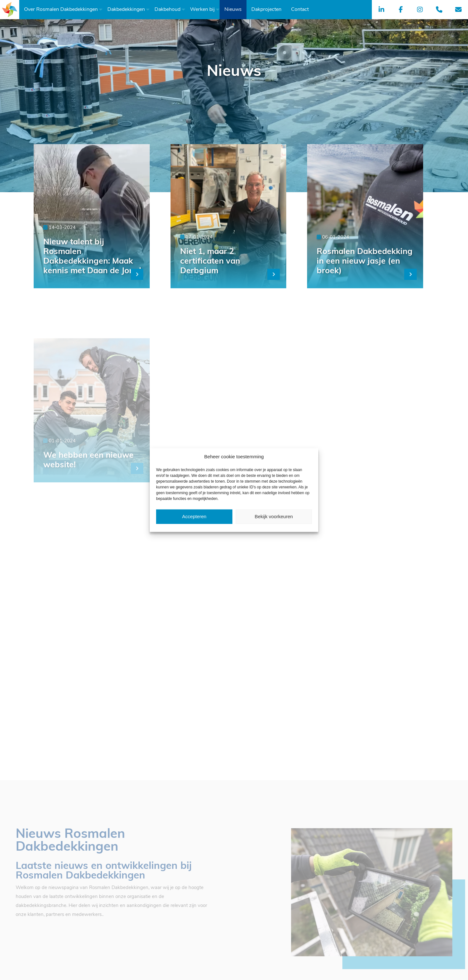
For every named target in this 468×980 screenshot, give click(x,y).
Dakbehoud (167, 10)
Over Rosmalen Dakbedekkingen (61, 10)
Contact (300, 10)
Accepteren (194, 516)
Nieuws (233, 10)
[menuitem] (61, 10)
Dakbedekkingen (126, 10)
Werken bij (202, 10)
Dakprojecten (266, 10)
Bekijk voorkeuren (274, 516)
